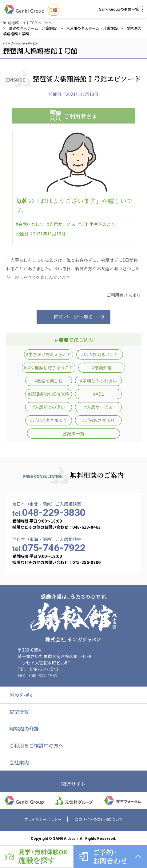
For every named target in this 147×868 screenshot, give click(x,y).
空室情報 (19, 712)
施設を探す (22, 695)
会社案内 (19, 762)
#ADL (99, 394)
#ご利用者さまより (97, 224)
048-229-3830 (49, 512)
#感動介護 (102, 367)
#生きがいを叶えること (49, 354)
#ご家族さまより (98, 420)
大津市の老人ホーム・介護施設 (92, 28)
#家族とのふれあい (98, 381)
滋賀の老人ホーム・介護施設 (33, 28)
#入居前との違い (49, 407)
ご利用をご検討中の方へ (36, 745)
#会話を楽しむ (30, 224)
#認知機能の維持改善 (49, 394)
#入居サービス (61, 224)
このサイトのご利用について (99, 819)
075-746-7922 (49, 548)
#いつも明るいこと (100, 354)
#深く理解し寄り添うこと (49, 367)
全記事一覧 (73, 433)
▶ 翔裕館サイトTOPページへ (28, 23)
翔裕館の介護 (24, 729)
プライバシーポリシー (43, 819)
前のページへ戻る (73, 317)
